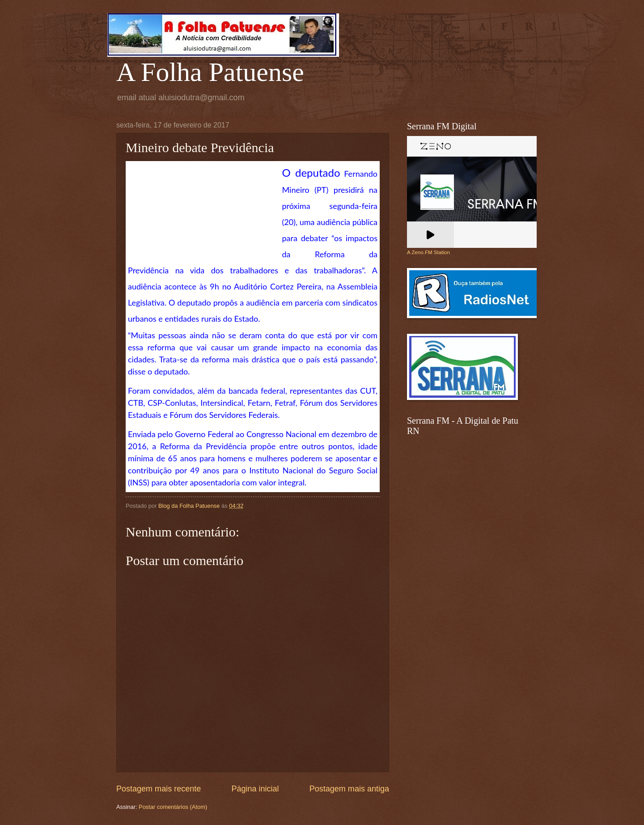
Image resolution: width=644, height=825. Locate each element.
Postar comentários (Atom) (173, 807)
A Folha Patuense (210, 72)
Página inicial (255, 789)
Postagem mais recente (159, 789)
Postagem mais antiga (349, 789)
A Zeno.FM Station (428, 252)
